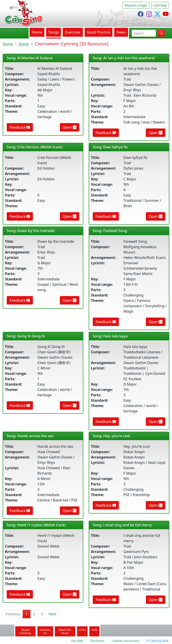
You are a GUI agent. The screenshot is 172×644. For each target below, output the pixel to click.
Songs (54, 32)
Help (94, 630)
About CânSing (25, 631)
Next (53, 614)
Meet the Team (65, 631)
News (121, 32)
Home (37, 32)
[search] (144, 33)
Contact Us (45, 631)
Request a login (136, 5)
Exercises (73, 32)
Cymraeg (160, 5)
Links (82, 630)
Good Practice (99, 32)
